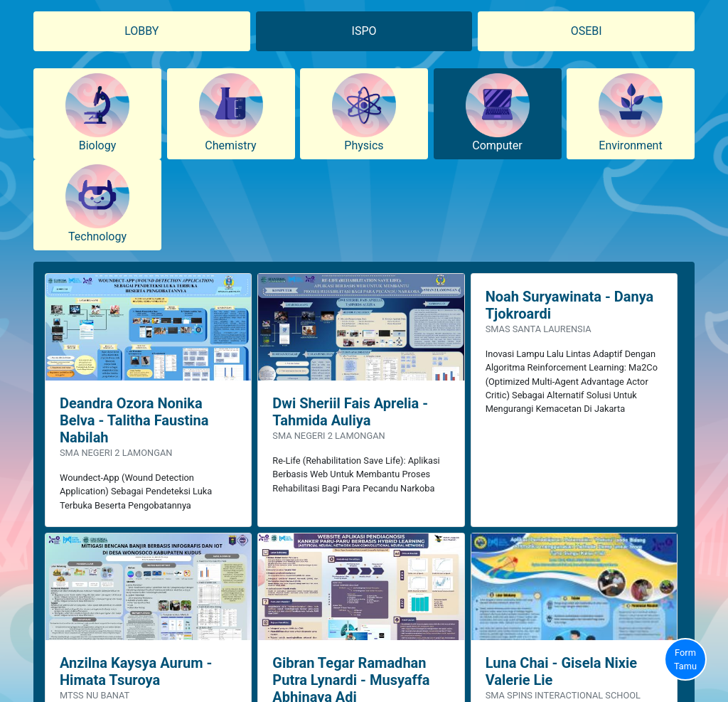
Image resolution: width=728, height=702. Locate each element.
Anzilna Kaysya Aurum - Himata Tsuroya (136, 671)
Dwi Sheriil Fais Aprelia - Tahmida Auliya (350, 412)
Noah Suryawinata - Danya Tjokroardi (570, 305)
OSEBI (587, 31)
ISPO (364, 31)
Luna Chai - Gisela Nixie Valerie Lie (561, 671)
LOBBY (141, 31)
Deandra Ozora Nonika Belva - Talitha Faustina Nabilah (134, 420)
